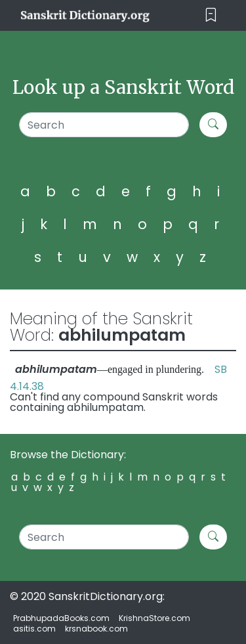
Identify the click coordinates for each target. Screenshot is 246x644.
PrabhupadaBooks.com (61, 618)
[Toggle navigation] (211, 15)
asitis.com (34, 629)
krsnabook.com (96, 629)
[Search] (104, 125)
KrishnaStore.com (154, 618)
